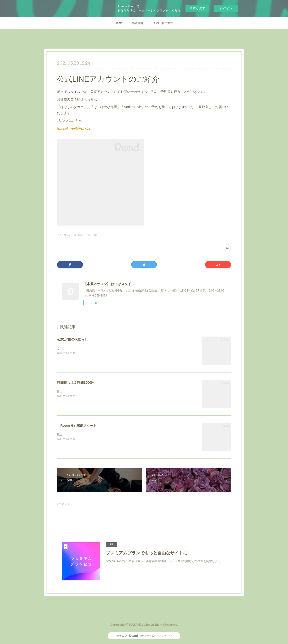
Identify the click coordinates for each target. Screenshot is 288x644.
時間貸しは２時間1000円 (76, 382)
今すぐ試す (197, 8)
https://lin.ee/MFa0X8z (74, 128)
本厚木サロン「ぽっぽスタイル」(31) (77, 235)
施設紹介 (138, 23)
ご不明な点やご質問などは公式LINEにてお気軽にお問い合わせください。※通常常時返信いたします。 (123, 348)
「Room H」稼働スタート (77, 426)
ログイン (226, 8)
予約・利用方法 (163, 23)
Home (119, 23)
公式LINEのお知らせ (72, 339)
